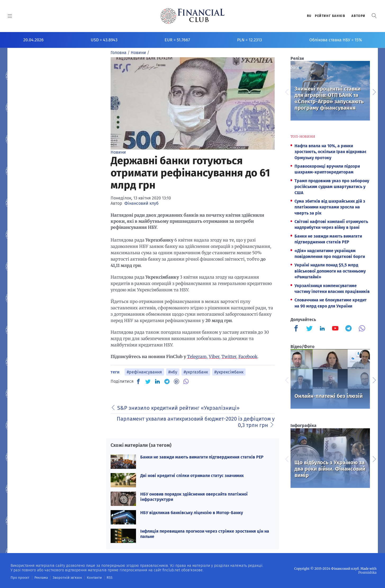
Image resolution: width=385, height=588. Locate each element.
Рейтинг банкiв (330, 16)
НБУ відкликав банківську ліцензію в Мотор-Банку (192, 513)
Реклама (39, 577)
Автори (358, 16)
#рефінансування (144, 372)
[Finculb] (297, 329)
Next (374, 91)
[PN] (176, 381)
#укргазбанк (196, 372)
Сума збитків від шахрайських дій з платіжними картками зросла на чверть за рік (330, 207)
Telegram (197, 357)
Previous (287, 91)
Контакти (88, 577)
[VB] (186, 381)
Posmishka (368, 572)
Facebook (248, 357)
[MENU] (10, 16)
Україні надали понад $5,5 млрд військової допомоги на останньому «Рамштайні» (330, 271)
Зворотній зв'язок (63, 577)
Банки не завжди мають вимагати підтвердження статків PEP (202, 457)
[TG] (167, 381)
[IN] (157, 382)
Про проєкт (19, 577)
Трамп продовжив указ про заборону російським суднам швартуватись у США (332, 187)
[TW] (148, 381)
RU (309, 16)
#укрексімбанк (229, 372)
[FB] (138, 381)
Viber (214, 357)
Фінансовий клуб (141, 203)
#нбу (173, 372)
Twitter (229, 357)
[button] (374, 16)
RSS (103, 577)
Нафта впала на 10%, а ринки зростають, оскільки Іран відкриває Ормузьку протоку (330, 152)
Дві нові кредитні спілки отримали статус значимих (192, 476)
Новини (118, 152)
